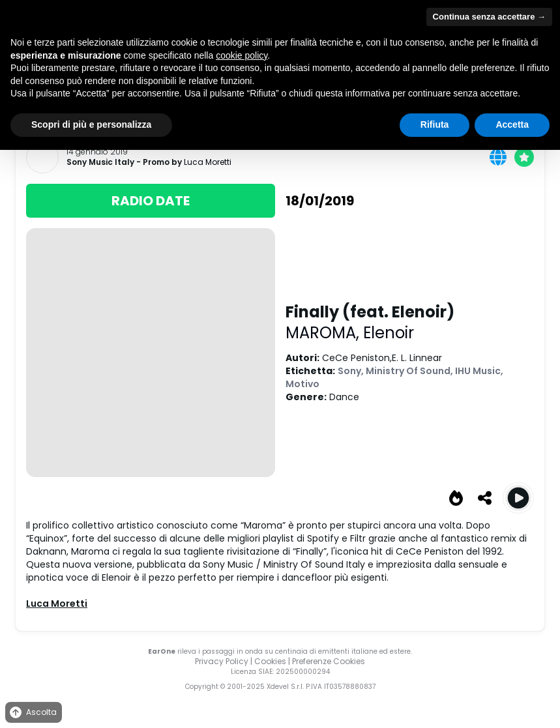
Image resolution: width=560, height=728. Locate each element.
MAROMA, (324, 333)
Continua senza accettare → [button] (489, 17)
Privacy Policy (222, 661)
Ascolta (32, 713)
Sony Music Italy (100, 162)
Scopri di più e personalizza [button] (91, 124)
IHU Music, (479, 371)
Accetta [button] (512, 124)
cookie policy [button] (242, 55)
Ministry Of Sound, (410, 371)
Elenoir (389, 333)
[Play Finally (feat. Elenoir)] (518, 498)
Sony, (352, 371)
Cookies (270, 661)
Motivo (302, 384)
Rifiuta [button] (435, 124)
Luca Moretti (208, 162)
